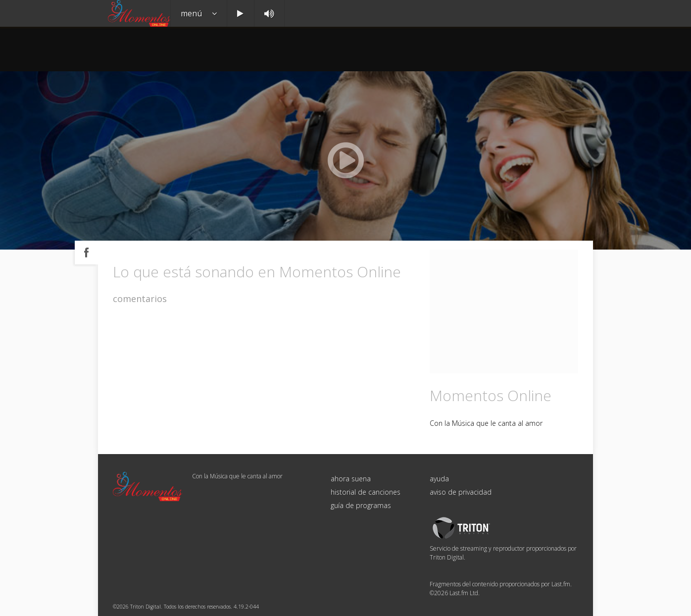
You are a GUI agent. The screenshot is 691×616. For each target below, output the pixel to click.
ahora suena (351, 479)
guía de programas (361, 505)
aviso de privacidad (461, 492)
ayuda (439, 479)
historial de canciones (366, 492)
